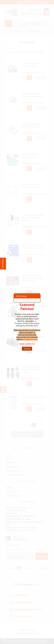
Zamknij (27, 349)
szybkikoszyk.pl (30, 339)
